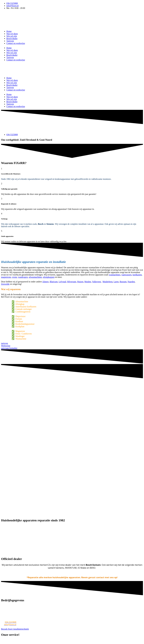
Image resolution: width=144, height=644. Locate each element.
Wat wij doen (12, 34)
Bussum (123, 282)
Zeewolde (5, 284)
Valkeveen (97, 282)
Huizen (80, 282)
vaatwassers (126, 275)
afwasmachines (35, 277)
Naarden (131, 282)
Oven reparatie (102, 640)
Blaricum (54, 282)
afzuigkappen (49, 277)
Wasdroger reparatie (118, 640)
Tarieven (10, 41)
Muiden (88, 282)
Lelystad (62, 282)
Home (9, 31)
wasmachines (115, 275)
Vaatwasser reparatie (48, 640)
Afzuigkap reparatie (19, 643)
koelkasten (137, 275)
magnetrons (6, 277)
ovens (15, 277)
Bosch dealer (12, 38)
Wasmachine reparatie (11, 640)
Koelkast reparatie (66, 640)
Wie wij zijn (12, 36)
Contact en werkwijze (16, 43)
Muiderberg (108, 282)
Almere (45, 282)
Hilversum (72, 282)
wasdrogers (23, 277)
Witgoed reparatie (30, 640)
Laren (116, 282)
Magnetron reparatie (85, 640)
